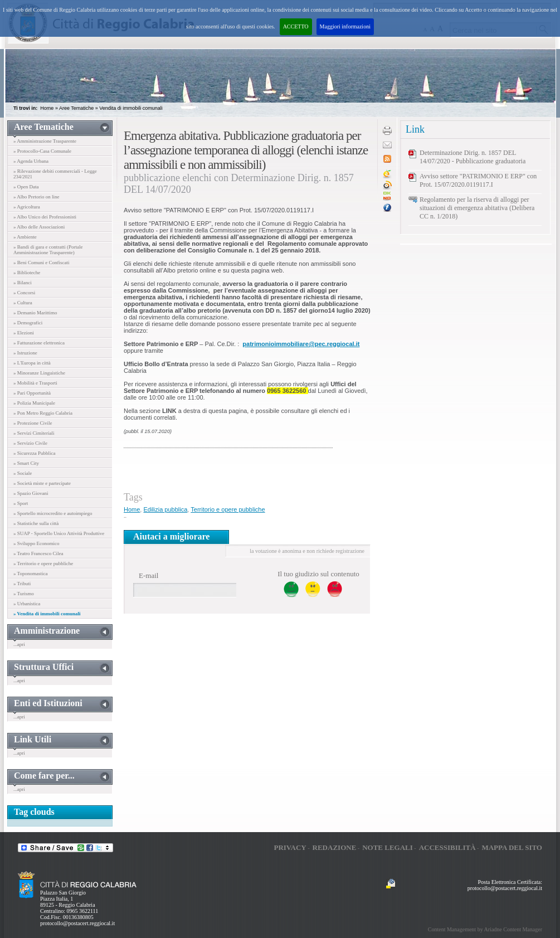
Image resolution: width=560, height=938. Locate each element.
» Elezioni (24, 333)
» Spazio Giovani (31, 493)
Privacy (290, 847)
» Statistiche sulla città (36, 523)
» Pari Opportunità (32, 393)
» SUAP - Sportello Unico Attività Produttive (59, 533)
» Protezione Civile (33, 423)
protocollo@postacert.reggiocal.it (77, 923)
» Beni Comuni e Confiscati (42, 263)
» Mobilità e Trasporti (35, 383)
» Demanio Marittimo (35, 313)
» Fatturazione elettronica (39, 343)
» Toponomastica (30, 574)
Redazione (335, 847)
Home (47, 108)
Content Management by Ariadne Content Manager (485, 929)
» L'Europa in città (32, 363)
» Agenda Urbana (31, 161)
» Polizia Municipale (34, 403)
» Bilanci (23, 283)
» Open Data (26, 187)
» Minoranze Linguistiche (39, 373)
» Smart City (26, 463)
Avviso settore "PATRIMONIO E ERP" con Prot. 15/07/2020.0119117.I (478, 180)
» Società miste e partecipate (42, 483)
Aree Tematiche (76, 108)
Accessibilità (447, 847)
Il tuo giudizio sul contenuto (318, 574)
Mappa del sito (512, 847)
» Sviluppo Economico (36, 543)
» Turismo (24, 594)
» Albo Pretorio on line (36, 197)
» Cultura (23, 303)
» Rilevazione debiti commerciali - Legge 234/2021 (55, 174)
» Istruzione (25, 353)
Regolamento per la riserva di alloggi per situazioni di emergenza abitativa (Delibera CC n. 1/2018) (477, 208)
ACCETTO (296, 26)
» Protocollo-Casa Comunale (42, 151)
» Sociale (23, 473)
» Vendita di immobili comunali (47, 614)
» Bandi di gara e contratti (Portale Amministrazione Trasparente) (48, 250)
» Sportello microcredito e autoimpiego (53, 513)
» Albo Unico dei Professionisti (45, 217)
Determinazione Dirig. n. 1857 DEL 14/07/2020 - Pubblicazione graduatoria (473, 157)
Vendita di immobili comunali (131, 108)
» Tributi (22, 584)
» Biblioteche (27, 273)
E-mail (148, 575)
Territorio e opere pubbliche (228, 509)
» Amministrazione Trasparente (45, 141)
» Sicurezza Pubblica (34, 453)
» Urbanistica (27, 604)
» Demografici (28, 323)
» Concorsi (24, 293)
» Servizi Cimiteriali (34, 433)
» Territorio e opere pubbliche (43, 563)
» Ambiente (25, 237)
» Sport (21, 503)
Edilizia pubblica (165, 509)
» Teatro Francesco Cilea (38, 553)
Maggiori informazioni (345, 26)
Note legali (388, 847)
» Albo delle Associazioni (39, 227)
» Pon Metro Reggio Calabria (43, 413)
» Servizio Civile (30, 443)
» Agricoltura (27, 207)
